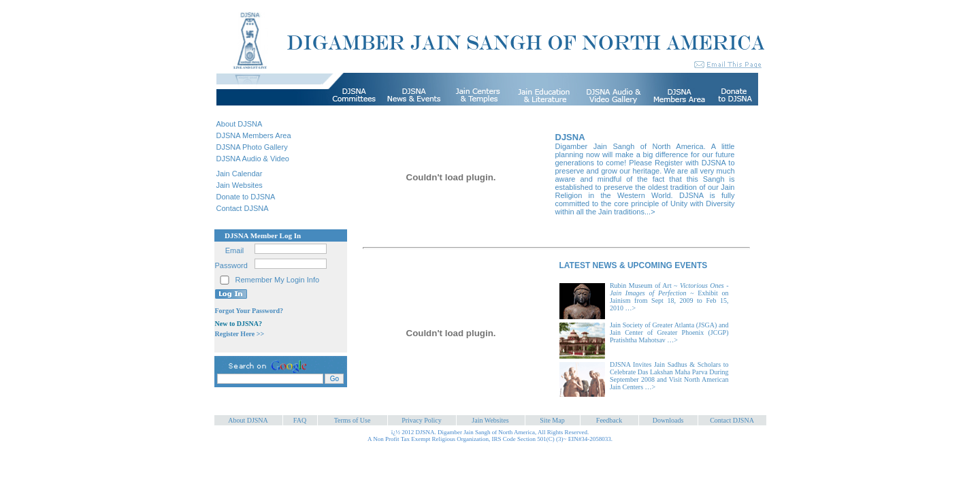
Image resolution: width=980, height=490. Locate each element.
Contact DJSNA (243, 208)
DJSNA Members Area (254, 135)
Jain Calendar (240, 174)
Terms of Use (353, 420)
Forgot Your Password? (249, 311)
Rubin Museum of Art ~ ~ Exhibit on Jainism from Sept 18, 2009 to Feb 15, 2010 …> (669, 297)
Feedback (609, 420)
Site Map (552, 420)
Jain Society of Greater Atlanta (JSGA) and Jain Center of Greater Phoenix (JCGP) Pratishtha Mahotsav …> (669, 332)
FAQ (300, 420)
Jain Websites (240, 185)
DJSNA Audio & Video (253, 159)
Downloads (668, 420)
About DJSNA (240, 124)
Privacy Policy (422, 420)
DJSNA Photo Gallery (252, 147)
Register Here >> (240, 334)
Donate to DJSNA (246, 197)
